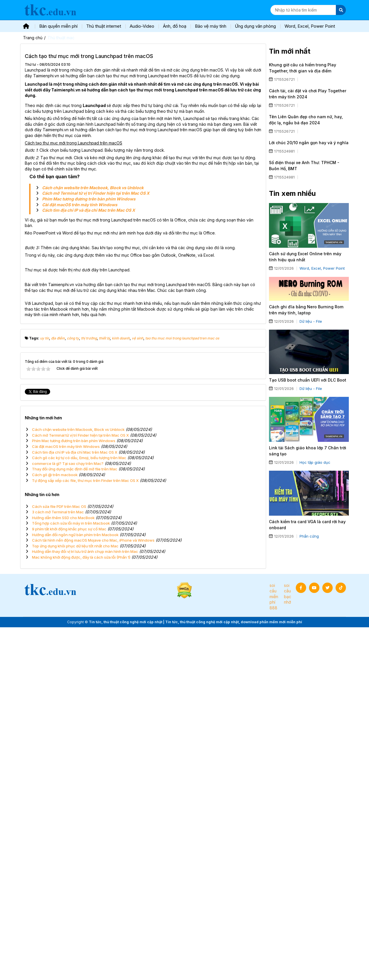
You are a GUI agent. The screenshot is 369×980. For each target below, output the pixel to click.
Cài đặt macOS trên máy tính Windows (80, 205)
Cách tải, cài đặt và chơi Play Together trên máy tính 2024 (308, 94)
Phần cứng (309, 536)
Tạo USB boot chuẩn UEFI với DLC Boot (308, 380)
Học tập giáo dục (315, 462)
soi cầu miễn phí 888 (274, 949)
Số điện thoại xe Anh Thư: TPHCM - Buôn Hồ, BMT (304, 166)
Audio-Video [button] (142, 26)
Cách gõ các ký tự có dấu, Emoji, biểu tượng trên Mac (79, 810)
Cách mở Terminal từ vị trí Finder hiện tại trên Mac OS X (96, 193)
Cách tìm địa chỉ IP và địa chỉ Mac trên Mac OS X (89, 210)
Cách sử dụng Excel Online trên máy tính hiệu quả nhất (305, 257)
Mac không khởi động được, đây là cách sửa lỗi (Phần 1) (81, 910)
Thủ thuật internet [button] (104, 26)
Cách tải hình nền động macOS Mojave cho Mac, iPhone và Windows (93, 893)
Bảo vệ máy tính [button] (211, 26)
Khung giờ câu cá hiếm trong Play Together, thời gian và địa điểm (303, 68)
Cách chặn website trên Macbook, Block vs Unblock (93, 188)
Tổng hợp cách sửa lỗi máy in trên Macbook (71, 876)
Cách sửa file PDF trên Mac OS (59, 859)
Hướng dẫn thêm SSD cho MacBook (63, 870)
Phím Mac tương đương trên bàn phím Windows (89, 199)
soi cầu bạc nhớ (288, 946)
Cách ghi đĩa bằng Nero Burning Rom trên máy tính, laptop (306, 310)
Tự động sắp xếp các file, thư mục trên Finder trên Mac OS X (85, 833)
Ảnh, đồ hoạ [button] (175, 26)
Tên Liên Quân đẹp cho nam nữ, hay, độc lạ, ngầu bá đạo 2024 (306, 120)
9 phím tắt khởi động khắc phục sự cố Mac (69, 882)
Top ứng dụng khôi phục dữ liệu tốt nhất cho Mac (75, 898)
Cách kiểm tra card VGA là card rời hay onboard (307, 525)
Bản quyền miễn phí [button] (58, 26)
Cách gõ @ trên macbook (55, 827)
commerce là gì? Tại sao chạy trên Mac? (68, 816)
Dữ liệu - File (311, 321)
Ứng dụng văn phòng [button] (255, 26)
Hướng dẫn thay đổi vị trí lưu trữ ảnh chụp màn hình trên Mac (85, 904)
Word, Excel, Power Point (322, 268)
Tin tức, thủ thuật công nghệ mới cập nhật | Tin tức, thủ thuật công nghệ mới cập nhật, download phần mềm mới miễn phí (195, 974)
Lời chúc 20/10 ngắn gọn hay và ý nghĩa (309, 143)
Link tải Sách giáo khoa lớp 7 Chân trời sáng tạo (308, 451)
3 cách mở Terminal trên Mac (58, 865)
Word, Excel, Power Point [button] (310, 26)
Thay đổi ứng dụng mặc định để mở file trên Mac (75, 822)
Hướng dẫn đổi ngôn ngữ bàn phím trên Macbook (75, 887)
